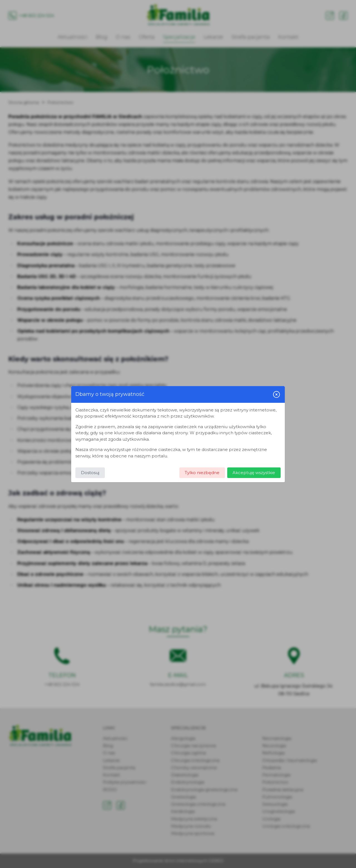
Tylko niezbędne (202, 473)
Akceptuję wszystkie (254, 473)
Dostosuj (90, 473)
